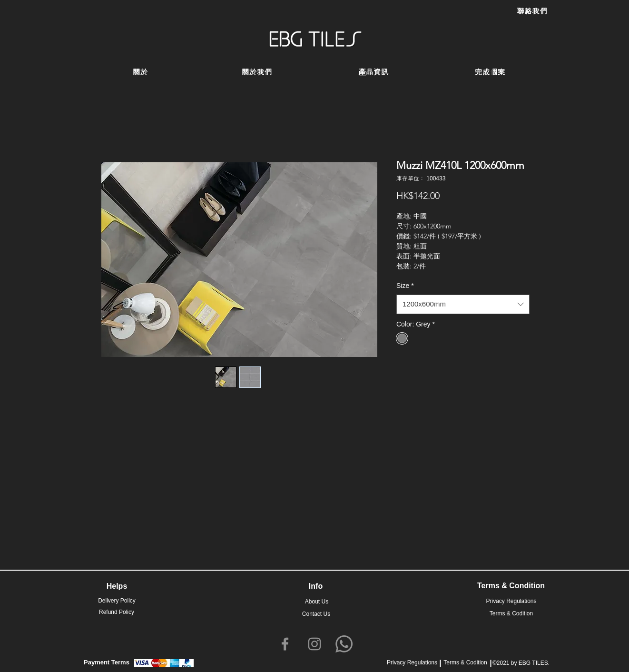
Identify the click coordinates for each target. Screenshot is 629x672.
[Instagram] (314, 644)
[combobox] (463, 304)
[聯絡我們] (532, 11)
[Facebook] (285, 644)
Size (405, 286)
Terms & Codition (465, 662)
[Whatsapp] (344, 644)
